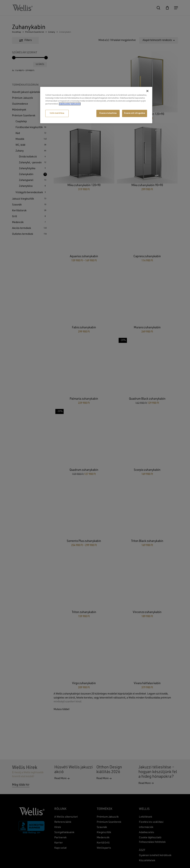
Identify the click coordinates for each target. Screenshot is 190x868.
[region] (96, 105)
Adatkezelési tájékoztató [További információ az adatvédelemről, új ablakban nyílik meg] (70, 104)
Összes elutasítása (108, 113)
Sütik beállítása (57, 113)
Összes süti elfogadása (135, 113)
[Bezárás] (147, 91)
